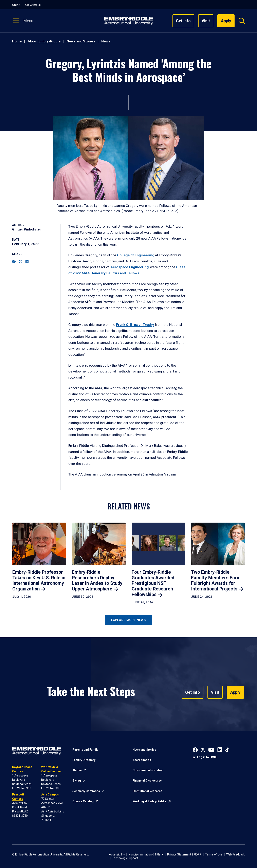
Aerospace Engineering (130, 267)
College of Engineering (136, 255)
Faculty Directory (84, 760)
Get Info (183, 21)
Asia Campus (50, 794)
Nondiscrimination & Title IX (146, 854)
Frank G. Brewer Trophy (135, 325)
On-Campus (33, 5)
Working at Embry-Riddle (149, 801)
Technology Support (125, 858)
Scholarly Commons (86, 791)
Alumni (77, 770)
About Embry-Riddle (44, 41)
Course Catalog (83, 801)
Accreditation (142, 760)
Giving (77, 781)
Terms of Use (214, 854)
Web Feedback (236, 854)
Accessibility (117, 854)
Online (16, 5)
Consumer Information (148, 770)
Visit (206, 21)
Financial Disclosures (147, 781)
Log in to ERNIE (207, 757)
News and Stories (81, 41)
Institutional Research (147, 791)
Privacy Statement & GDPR (184, 854)
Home (17, 41)
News (106, 41)
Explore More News (128, 620)
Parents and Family (85, 750)
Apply (235, 692)
